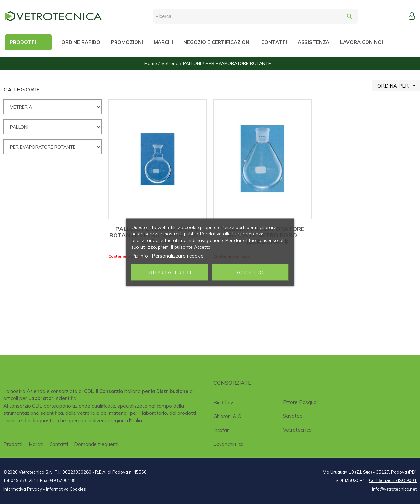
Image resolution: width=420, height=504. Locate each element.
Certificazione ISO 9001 (393, 480)
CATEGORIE (22, 89)
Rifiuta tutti (170, 272)
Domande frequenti (96, 444)
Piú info (140, 256)
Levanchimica (229, 444)
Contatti (59, 444)
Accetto (250, 272)
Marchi (36, 444)
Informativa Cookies (66, 489)
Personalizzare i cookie (178, 256)
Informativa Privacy (23, 489)
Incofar (221, 430)
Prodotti (13, 444)
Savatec (293, 416)
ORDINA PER (399, 85)
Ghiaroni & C (227, 416)
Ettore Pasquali (301, 402)
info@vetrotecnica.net (394, 489)
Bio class (224, 403)
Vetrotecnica (297, 430)
